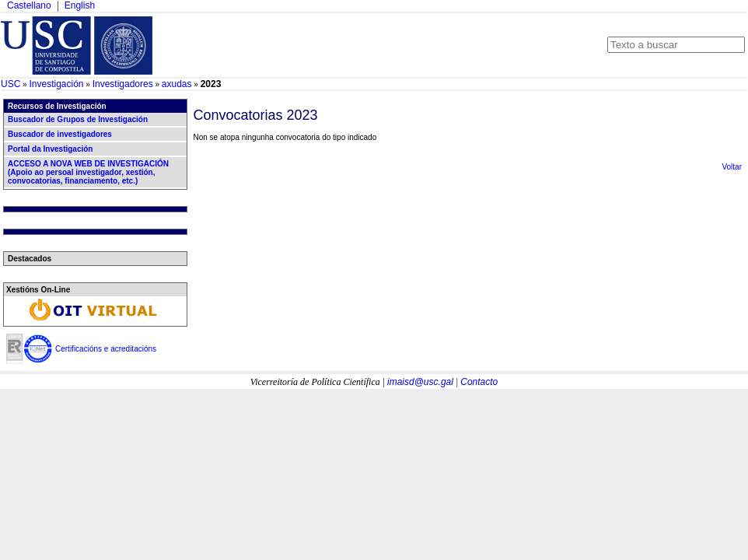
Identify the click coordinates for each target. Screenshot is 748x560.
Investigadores (123, 84)
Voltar (732, 167)
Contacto (479, 382)
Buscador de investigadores (60, 134)
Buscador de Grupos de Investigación (78, 119)
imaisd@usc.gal (420, 382)
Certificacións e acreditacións (106, 349)
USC (10, 84)
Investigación (56, 84)
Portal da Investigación (50, 149)
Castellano (29, 5)
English (80, 5)
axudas (177, 84)
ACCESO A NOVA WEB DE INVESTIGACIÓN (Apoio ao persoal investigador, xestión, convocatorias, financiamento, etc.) (88, 172)
